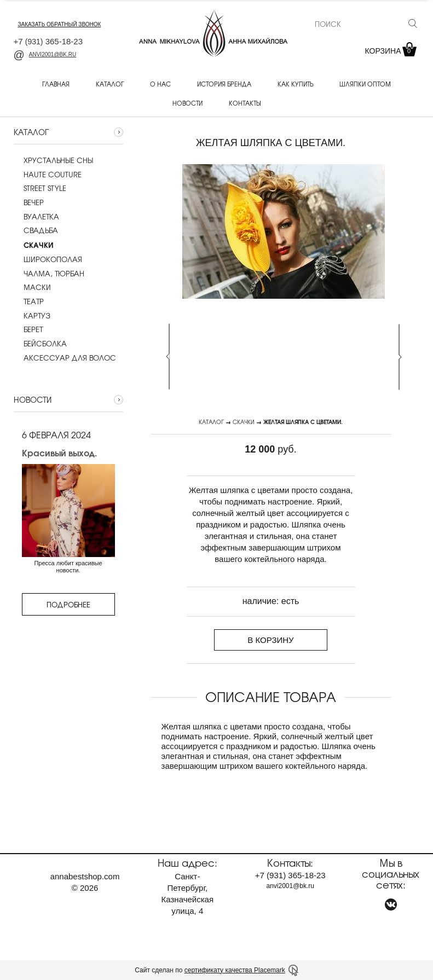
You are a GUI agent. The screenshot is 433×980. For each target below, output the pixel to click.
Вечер (29, 202)
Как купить (295, 84)
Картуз (32, 316)
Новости (187, 103)
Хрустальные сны (53, 160)
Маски (32, 287)
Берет (28, 329)
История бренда (224, 84)
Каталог (110, 84)
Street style (40, 188)
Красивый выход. (59, 453)
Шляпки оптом (365, 84)
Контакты (245, 103)
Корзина (390, 51)
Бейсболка (40, 344)
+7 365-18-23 (48, 41)
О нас (160, 84)
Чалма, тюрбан (49, 274)
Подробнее (68, 604)
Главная (56, 84)
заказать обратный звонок (60, 24)
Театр (29, 301)
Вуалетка (36, 217)
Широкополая (48, 259)
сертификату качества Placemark (235, 970)
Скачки (244, 422)
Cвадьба (36, 230)
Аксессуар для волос (65, 358)
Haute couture (48, 175)
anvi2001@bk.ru (45, 54)
